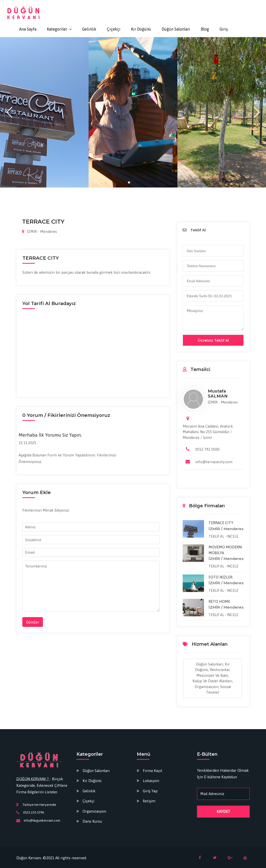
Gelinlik (89, 29)
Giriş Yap (150, 791)
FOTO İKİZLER (220, 577)
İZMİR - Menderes (40, 231)
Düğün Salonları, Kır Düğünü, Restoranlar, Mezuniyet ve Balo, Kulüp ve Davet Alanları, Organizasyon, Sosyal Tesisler (213, 678)
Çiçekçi (114, 29)
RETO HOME (219, 601)
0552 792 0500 (207, 449)
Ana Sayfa (28, 29)
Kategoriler (57, 29)
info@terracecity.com (214, 462)
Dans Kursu (92, 821)
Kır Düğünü (141, 29)
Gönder (33, 622)
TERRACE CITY (221, 523)
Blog (205, 29)
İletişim (149, 801)
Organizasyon (94, 811)
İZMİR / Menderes (226, 529)
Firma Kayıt (153, 771)
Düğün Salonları (176, 29)
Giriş (224, 29)
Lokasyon (151, 781)
